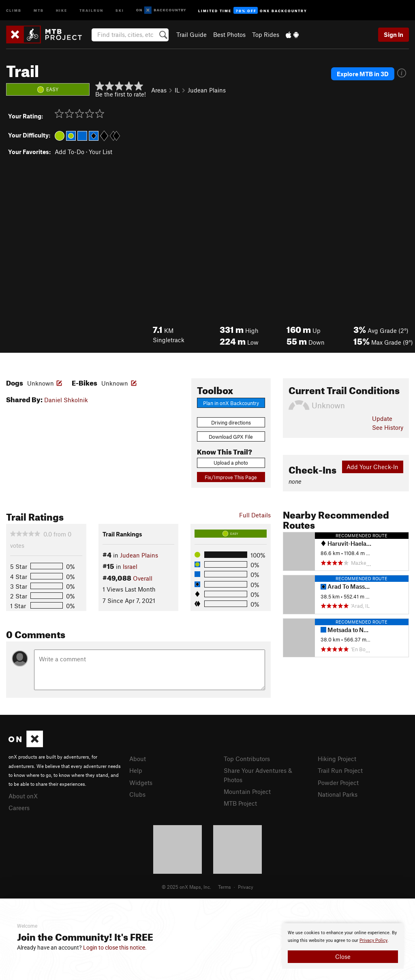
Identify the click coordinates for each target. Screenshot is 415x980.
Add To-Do (70, 152)
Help (136, 770)
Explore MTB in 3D (363, 74)
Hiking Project (337, 759)
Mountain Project (247, 791)
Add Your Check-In (372, 467)
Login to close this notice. (115, 948)
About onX (23, 796)
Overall (143, 578)
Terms (225, 887)
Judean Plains (207, 90)
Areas (159, 90)
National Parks (338, 794)
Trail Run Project (340, 770)
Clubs (137, 794)
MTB (39, 10)
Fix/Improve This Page (231, 477)
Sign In (394, 34)
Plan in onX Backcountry (231, 403)
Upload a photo (231, 463)
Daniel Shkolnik (66, 400)
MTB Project (240, 803)
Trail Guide (191, 34)
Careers (19, 808)
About (138, 759)
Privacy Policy (373, 940)
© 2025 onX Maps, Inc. (186, 887)
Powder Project (338, 783)
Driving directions (231, 422)
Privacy (246, 887)
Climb (14, 10)
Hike (62, 10)
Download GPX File (231, 437)
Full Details (255, 515)
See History (388, 427)
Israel (130, 566)
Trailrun (91, 10)
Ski (120, 10)
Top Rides (266, 34)
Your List (101, 152)
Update (382, 418)
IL (177, 90)
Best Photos (229, 34)
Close (343, 956)
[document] (343, 946)
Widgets (141, 783)
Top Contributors (247, 759)
